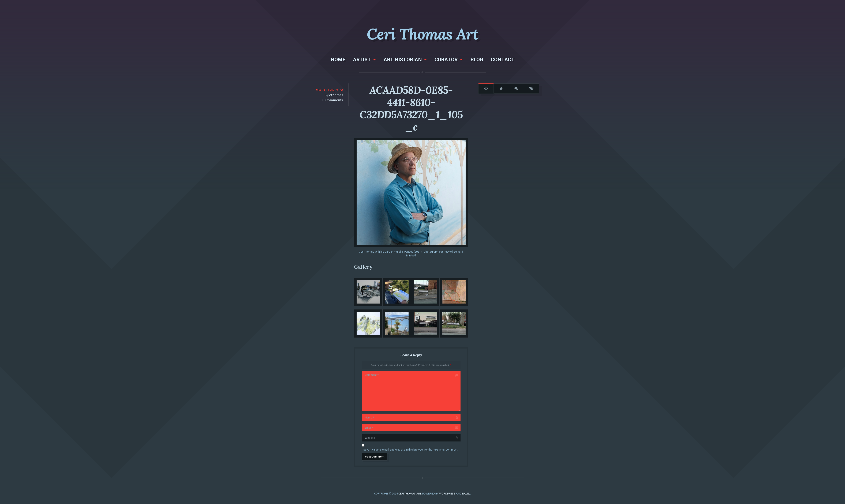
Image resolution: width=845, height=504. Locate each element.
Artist (362, 60)
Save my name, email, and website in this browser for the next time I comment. (411, 450)
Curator (446, 60)
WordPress (447, 494)
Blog (477, 60)
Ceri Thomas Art (422, 34)
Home (338, 60)
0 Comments (333, 100)
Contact (503, 60)
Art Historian (403, 60)
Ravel (466, 494)
